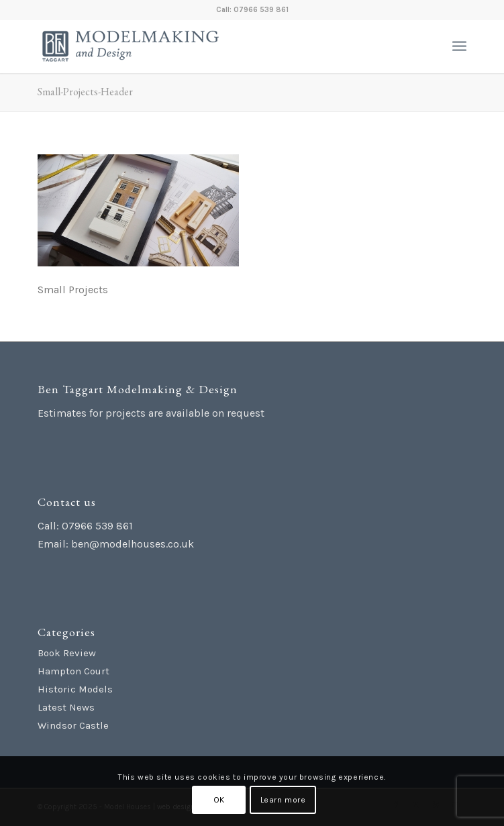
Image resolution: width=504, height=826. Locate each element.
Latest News (66, 707)
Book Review (67, 653)
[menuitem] (459, 46)
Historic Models (75, 689)
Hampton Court (73, 671)
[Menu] (459, 46)
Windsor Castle (73, 725)
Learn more (283, 800)
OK (219, 800)
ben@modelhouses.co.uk (133, 544)
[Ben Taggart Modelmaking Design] (209, 46)
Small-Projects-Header (85, 92)
